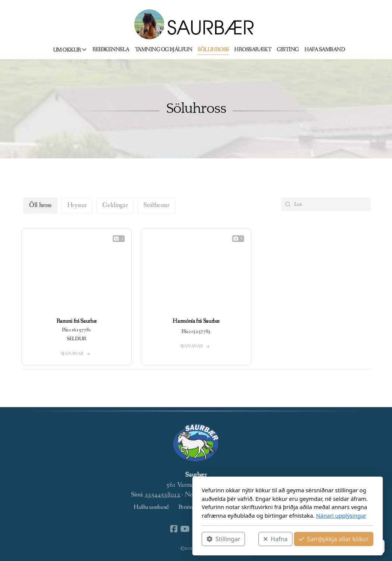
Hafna (184, 539)
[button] (315, 546)
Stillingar (132, 539)
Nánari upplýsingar (250, 515)
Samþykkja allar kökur (242, 539)
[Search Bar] (326, 204)
